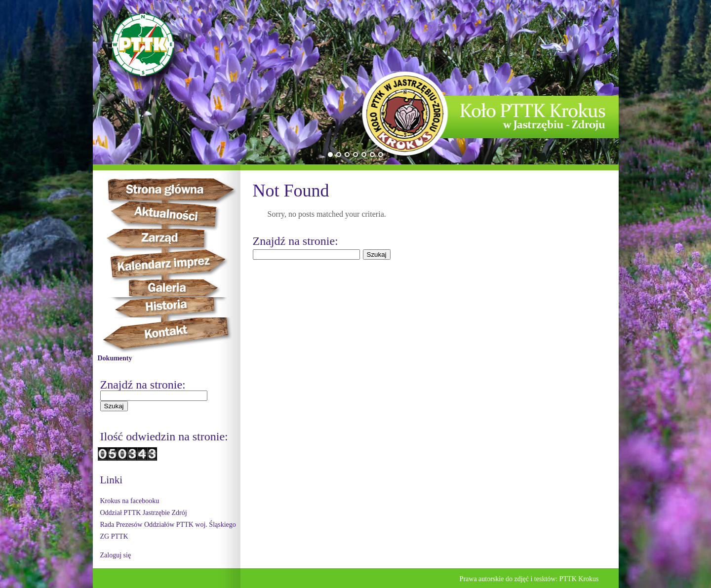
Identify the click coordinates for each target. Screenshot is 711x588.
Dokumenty (115, 358)
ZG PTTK (114, 536)
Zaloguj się (116, 555)
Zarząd (168, 238)
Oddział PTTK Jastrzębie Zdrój (144, 513)
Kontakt (172, 335)
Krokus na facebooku (130, 501)
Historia (177, 307)
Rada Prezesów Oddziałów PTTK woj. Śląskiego (168, 525)
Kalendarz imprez (173, 264)
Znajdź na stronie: (143, 385)
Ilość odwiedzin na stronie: (164, 436)
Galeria (167, 288)
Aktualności (170, 214)
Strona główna (180, 189)
